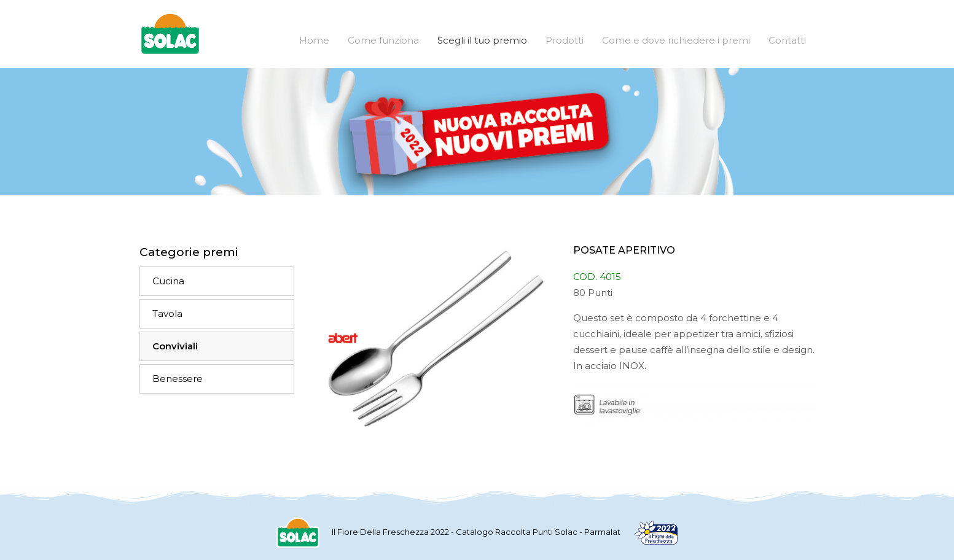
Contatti (787, 40)
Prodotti (565, 40)
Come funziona (383, 40)
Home (314, 40)
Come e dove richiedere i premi (676, 40)
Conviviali (175, 346)
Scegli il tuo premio (482, 40)
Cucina (168, 281)
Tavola (167, 313)
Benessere (178, 379)
